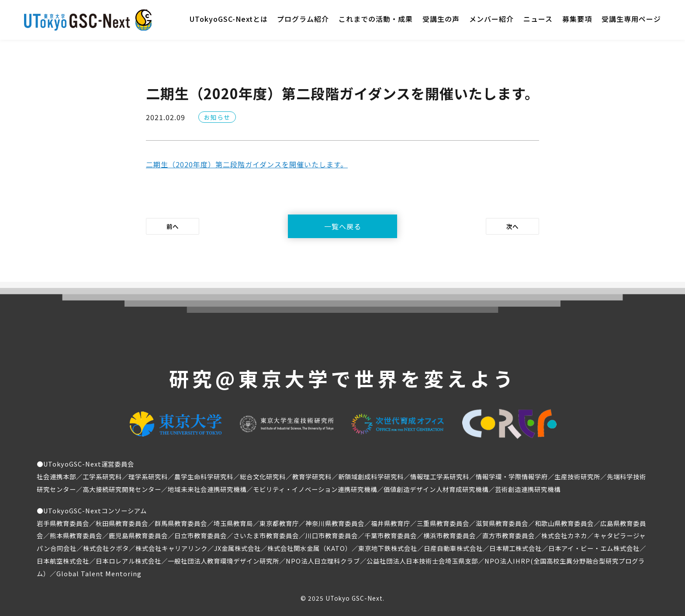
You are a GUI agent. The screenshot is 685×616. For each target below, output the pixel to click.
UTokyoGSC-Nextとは (229, 19)
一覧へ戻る (343, 226)
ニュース (538, 19)
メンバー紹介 (491, 19)
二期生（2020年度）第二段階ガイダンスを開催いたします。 (247, 164)
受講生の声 (441, 19)
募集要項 (577, 19)
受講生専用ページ (631, 19)
